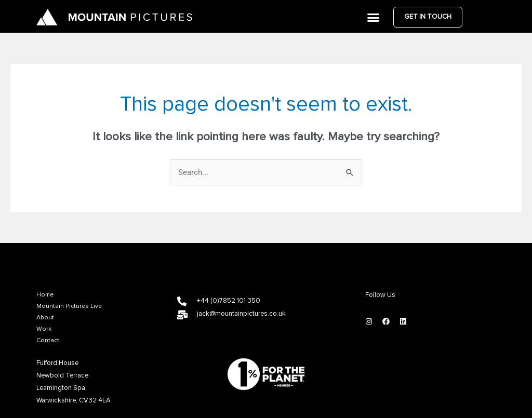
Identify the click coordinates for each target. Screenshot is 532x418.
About (45, 318)
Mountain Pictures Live (69, 306)
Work (44, 329)
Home (45, 295)
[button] (374, 17)
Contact (48, 341)
